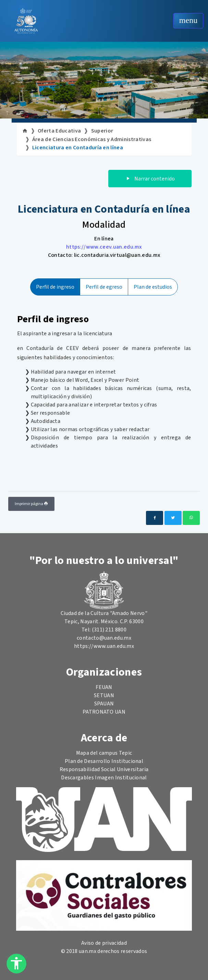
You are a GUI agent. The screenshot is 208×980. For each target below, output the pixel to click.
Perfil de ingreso (55, 287)
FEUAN (104, 687)
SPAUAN (104, 704)
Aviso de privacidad (104, 943)
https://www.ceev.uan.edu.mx (104, 247)
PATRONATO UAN (104, 712)
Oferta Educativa (59, 131)
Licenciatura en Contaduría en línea (78, 148)
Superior (102, 131)
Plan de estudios (153, 287)
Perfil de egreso (104, 287)
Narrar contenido (150, 179)
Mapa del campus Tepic (104, 753)
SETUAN (104, 695)
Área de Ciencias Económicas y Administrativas (92, 139)
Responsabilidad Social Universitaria (104, 769)
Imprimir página (31, 504)
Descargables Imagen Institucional (104, 778)
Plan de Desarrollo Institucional (104, 761)
